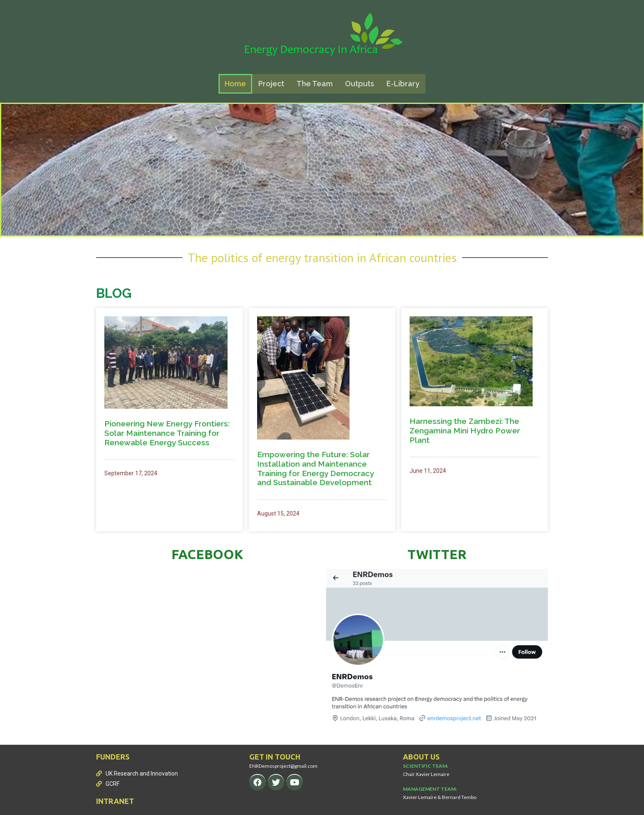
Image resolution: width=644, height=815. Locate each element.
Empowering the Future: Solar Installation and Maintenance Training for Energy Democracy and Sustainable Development (315, 468)
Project (271, 84)
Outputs (360, 84)
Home (235, 84)
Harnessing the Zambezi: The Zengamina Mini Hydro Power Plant (465, 431)
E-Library (403, 84)
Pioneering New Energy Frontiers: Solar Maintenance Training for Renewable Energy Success (167, 433)
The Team (315, 84)
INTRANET (115, 801)
